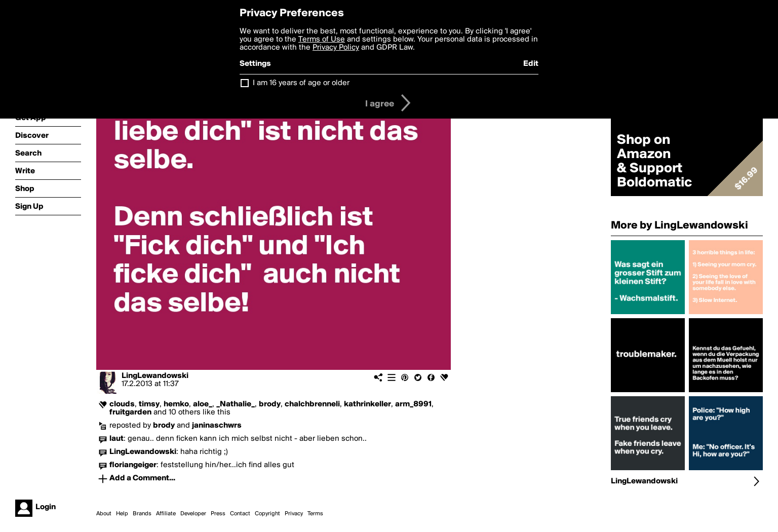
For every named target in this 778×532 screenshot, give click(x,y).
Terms (315, 514)
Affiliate (166, 514)
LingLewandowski (155, 376)
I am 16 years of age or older (301, 83)
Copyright (267, 514)
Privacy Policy (336, 48)
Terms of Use (322, 40)
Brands (142, 514)
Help (122, 514)
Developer (193, 514)
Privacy (294, 514)
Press (218, 514)
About (104, 514)
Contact (240, 514)
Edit (531, 64)
